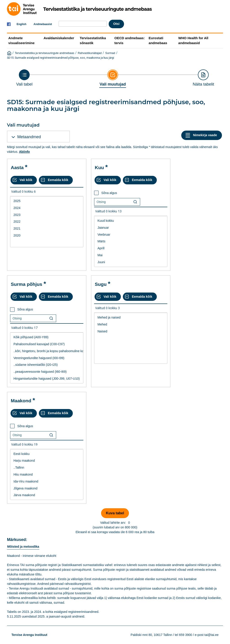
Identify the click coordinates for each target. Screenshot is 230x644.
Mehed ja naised (131, 318)
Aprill (131, 248)
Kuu (99, 167)
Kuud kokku (131, 221)
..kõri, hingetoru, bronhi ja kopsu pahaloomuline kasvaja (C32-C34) (47, 351)
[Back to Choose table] (24, 78)
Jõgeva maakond (47, 488)
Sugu (101, 284)
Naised (131, 331)
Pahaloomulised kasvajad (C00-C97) (47, 344)
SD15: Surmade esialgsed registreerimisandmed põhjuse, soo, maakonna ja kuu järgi (61, 58)
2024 (47, 208)
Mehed (131, 324)
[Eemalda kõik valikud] (56, 180)
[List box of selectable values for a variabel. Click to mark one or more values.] (47, 222)
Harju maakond (47, 461)
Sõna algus (109, 193)
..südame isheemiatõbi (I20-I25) (47, 365)
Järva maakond (47, 495)
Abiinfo (24, 152)
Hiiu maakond (47, 475)
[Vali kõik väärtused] (24, 180)
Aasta (17, 167)
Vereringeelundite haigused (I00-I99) (47, 358)
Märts (131, 241)
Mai (131, 255)
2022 (47, 222)
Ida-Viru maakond (47, 481)
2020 (47, 236)
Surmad (110, 53)
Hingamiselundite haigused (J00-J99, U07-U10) (47, 379)
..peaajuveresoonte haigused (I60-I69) (47, 372)
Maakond (21, 401)
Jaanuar (131, 228)
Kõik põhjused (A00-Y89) (47, 337)
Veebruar (131, 235)
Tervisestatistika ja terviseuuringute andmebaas (45, 53)
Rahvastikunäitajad (90, 53)
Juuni (131, 262)
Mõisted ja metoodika (23, 547)
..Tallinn (47, 468)
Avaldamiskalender (59, 38)
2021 (47, 229)
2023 (47, 215)
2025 (47, 201)
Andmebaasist (43, 24)
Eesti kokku (47, 454)
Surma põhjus (27, 284)
